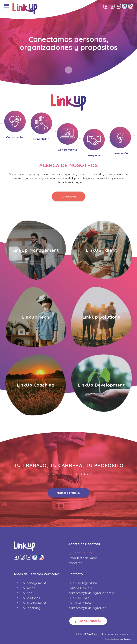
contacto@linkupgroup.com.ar (92, 593)
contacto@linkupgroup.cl (88, 608)
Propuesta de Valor (83, 558)
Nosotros (75, 563)
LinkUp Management (30, 583)
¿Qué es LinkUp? (81, 553)
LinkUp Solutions (27, 598)
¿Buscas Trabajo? (68, 492)
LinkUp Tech (23, 593)
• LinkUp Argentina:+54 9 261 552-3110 (83, 586)
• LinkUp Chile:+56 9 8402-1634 (80, 601)
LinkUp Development (30, 603)
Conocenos (68, 196)
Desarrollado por (119, 639)
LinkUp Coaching (27, 608)
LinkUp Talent (24, 588)
